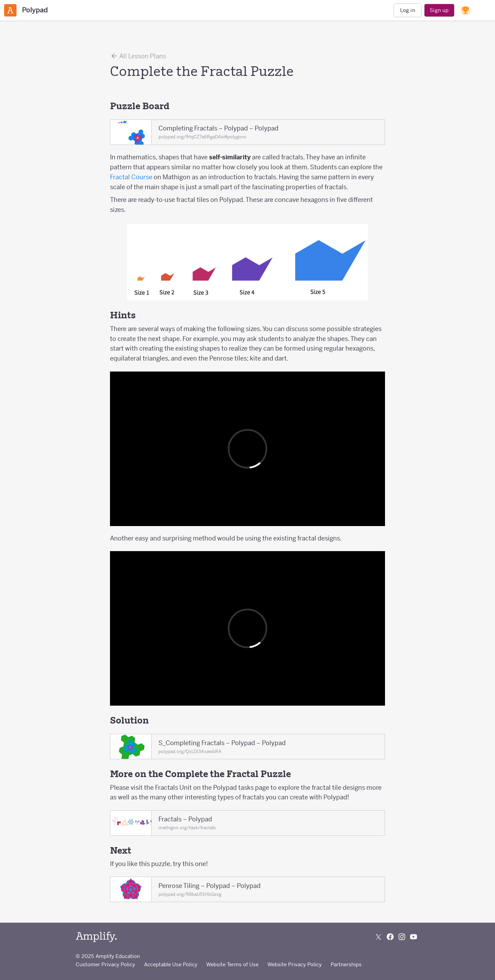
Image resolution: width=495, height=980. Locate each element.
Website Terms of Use (232, 964)
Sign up (439, 10)
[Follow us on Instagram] (402, 937)
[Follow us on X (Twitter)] (378, 937)
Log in (408, 10)
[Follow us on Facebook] (390, 937)
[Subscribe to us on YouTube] (414, 937)
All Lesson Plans (138, 56)
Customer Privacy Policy (105, 964)
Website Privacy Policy (295, 964)
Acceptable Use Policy (171, 964)
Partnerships (346, 964)
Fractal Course (131, 177)
